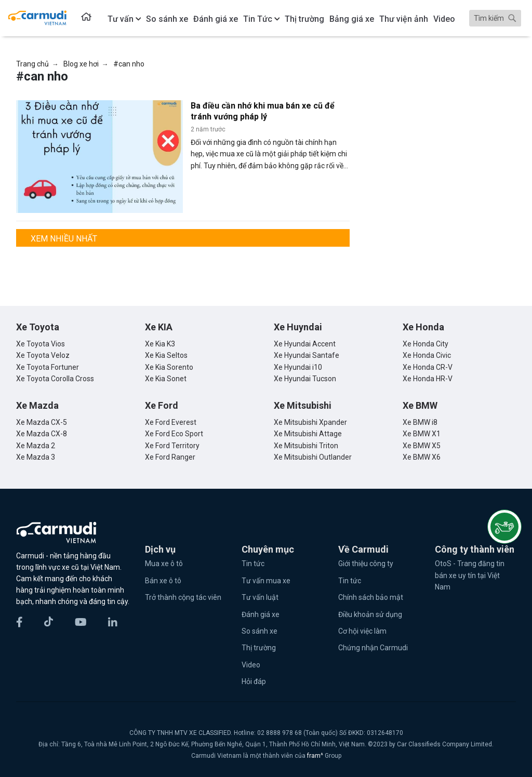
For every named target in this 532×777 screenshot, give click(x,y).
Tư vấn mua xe (266, 581)
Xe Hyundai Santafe (307, 355)
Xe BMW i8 (420, 422)
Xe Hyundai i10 (298, 367)
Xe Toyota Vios (41, 344)
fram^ (316, 756)
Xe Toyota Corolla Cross (55, 379)
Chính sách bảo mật (371, 597)
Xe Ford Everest (171, 422)
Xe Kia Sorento (169, 367)
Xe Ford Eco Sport (174, 434)
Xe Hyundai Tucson (305, 379)
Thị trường (259, 648)
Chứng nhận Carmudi (373, 648)
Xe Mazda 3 (36, 457)
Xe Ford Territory (172, 446)
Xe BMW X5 (422, 446)
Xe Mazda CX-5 (42, 422)
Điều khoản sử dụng (370, 614)
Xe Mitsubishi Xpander (310, 422)
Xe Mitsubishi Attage (308, 434)
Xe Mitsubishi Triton (306, 446)
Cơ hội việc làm (362, 631)
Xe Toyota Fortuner (48, 367)
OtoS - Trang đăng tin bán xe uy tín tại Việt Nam (470, 575)
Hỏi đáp (254, 681)
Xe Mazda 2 (36, 446)
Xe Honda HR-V (428, 379)
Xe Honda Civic (427, 355)
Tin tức (253, 564)
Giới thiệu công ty (366, 564)
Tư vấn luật (260, 597)
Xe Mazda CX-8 (42, 434)
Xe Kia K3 (160, 344)
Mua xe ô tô (164, 564)
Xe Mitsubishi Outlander (313, 457)
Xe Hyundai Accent (305, 344)
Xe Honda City (425, 344)
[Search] (495, 18)
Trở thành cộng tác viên (183, 597)
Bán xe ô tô (163, 581)
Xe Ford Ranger (170, 457)
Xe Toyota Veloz (43, 355)
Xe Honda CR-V (428, 367)
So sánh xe (260, 631)
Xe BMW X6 (422, 457)
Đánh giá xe (261, 614)
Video (251, 665)
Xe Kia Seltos (166, 355)
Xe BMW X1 (422, 434)
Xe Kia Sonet (166, 379)
